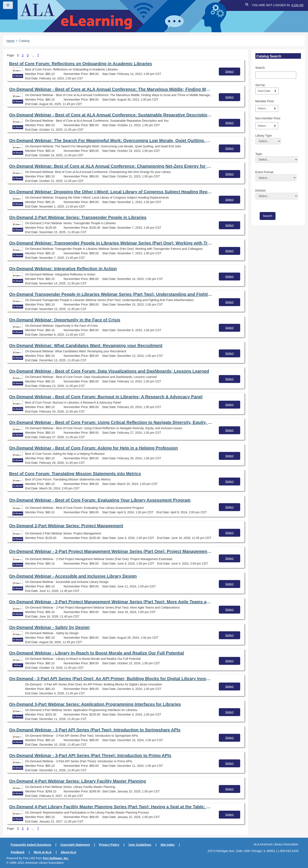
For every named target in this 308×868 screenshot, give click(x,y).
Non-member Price (268, 118)
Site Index (167, 845)
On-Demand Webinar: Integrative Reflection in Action (63, 269)
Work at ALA (43, 852)
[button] (247, 5)
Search (260, 68)
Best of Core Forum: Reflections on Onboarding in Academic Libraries (81, 64)
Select (229, 72)
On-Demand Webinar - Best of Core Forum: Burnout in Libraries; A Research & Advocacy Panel (106, 397)
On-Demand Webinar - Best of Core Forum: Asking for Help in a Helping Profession (94, 448)
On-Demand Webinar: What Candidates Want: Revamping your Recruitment (86, 345)
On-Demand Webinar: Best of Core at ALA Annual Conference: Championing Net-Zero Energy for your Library (111, 166)
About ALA (69, 852)
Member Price (265, 101)
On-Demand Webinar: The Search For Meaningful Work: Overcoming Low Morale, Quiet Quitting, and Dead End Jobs (111, 141)
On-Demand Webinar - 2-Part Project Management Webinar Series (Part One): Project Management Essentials (111, 551)
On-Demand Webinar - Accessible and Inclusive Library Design (73, 576)
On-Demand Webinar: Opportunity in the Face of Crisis (65, 320)
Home (10, 41)
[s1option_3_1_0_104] (267, 91)
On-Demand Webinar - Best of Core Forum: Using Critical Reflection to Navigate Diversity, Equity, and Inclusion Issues (111, 422)
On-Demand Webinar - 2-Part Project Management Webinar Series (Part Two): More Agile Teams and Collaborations (111, 602)
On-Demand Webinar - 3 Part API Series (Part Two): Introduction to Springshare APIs (95, 730)
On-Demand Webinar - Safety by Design (49, 627)
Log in (297, 5)
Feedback (18, 852)
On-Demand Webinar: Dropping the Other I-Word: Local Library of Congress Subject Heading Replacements (111, 192)
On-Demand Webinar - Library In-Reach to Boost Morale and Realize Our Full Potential (97, 653)
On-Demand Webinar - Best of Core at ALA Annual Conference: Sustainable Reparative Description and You (111, 115)
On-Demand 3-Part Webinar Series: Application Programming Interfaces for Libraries (95, 704)
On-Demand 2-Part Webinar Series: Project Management (66, 526)
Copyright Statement (75, 845)
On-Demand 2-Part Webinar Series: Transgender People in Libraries (78, 217)
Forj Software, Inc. (56, 858)
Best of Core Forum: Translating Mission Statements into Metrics (75, 474)
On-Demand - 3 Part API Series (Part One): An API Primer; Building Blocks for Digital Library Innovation (111, 679)
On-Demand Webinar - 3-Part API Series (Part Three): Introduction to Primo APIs (90, 755)
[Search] (276, 75)
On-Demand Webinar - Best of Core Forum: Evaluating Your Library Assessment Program (100, 500)
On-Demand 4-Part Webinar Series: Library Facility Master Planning (78, 781)
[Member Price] (267, 108)
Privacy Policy (109, 845)
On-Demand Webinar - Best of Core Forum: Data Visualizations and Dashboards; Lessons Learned (109, 371)
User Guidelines (140, 845)
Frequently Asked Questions (31, 845)
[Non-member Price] (267, 126)
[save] (268, 216)
